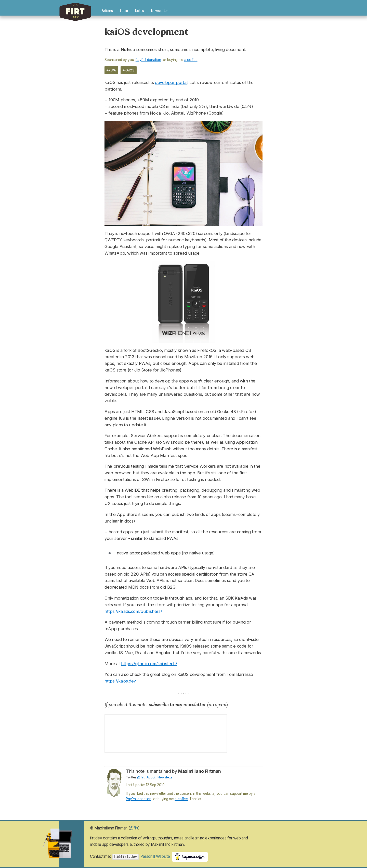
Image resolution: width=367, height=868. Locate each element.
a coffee (191, 60)
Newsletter (159, 11)
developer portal (171, 82)
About (151, 777)
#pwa (111, 70)
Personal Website (155, 856)
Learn (124, 11)
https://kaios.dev (120, 681)
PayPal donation (148, 60)
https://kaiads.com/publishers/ (133, 611)
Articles (107, 11)
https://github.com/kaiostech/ (149, 664)
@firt (141, 777)
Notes (140, 11)
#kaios (129, 70)
